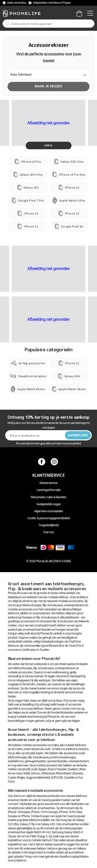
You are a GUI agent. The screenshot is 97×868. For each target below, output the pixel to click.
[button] (48, 75)
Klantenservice (48, 483)
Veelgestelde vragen (48, 504)
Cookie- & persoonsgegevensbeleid (49, 518)
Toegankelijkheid (48, 525)
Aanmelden (78, 435)
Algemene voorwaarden (49, 511)
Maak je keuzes (49, 86)
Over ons (48, 532)
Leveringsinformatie (48, 490)
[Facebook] (42, 462)
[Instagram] (55, 462)
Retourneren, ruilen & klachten (48, 497)
